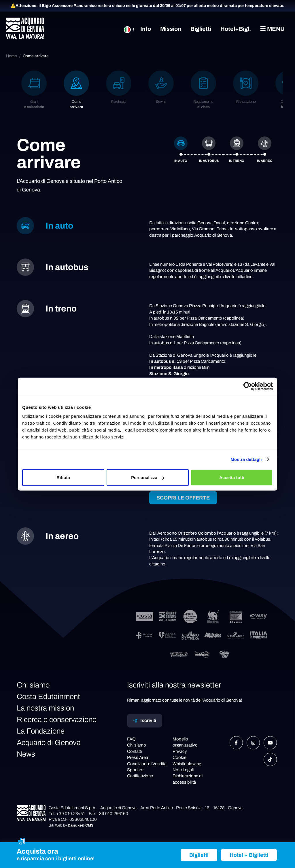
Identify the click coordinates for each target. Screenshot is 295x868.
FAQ (131, 739)
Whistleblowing (187, 764)
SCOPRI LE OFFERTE (183, 498)
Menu (272, 29)
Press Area (138, 757)
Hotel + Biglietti (249, 855)
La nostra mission (45, 708)
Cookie (179, 757)
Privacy (180, 751)
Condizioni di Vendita (147, 764)
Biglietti (201, 29)
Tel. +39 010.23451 (67, 814)
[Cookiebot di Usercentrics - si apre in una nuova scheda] (248, 386)
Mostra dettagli (246, 459)
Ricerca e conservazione (57, 719)
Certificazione (140, 776)
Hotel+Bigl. (236, 29)
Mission (171, 29)
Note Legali (183, 770)
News (26, 754)
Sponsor (135, 770)
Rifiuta (63, 477)
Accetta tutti (232, 477)
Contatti (134, 751)
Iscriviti (145, 721)
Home (12, 56)
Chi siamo (33, 685)
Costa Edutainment (48, 696)
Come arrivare (36, 56)
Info (146, 29)
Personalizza (148, 477)
